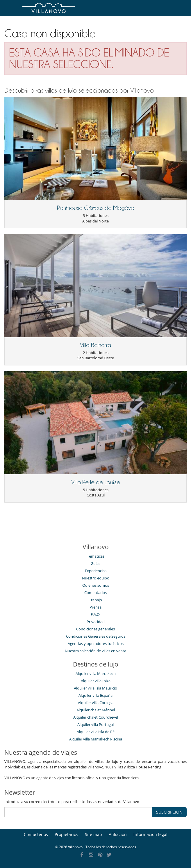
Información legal (150, 834)
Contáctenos (36, 834)
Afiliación (118, 834)
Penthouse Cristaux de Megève (96, 208)
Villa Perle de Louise (96, 482)
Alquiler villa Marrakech (96, 673)
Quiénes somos (96, 585)
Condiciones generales (95, 629)
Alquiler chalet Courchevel (96, 717)
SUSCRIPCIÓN (169, 812)
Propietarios (66, 834)
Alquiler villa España (95, 695)
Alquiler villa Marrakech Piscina (96, 739)
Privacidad (96, 622)
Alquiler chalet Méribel (96, 710)
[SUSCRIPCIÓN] (78, 812)
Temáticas (96, 556)
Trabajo (95, 600)
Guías (95, 563)
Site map (93, 834)
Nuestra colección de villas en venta (95, 651)
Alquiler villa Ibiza (96, 681)
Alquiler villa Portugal (95, 724)
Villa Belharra (95, 345)
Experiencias (96, 571)
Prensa (95, 607)
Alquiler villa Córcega (96, 703)
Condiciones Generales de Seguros (96, 636)
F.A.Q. (95, 614)
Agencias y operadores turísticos (96, 644)
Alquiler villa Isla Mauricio (95, 688)
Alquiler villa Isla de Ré (96, 732)
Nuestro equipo (96, 578)
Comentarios (95, 593)
